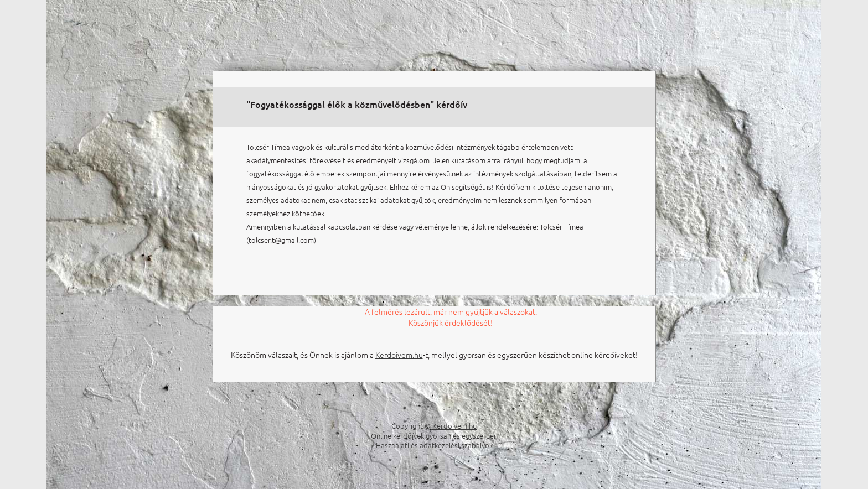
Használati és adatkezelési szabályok (434, 445)
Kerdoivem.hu (399, 355)
